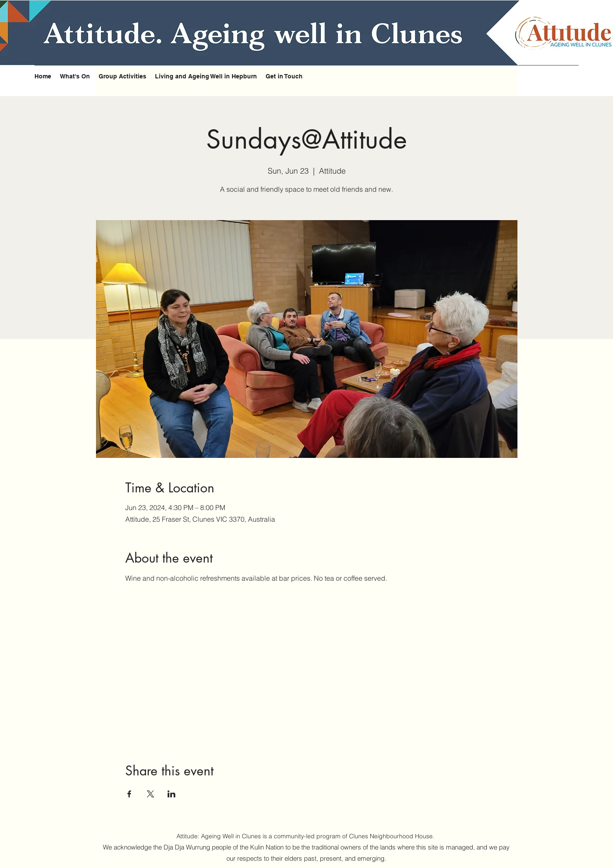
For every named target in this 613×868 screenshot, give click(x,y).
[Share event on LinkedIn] (172, 794)
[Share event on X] (150, 794)
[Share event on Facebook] (129, 794)
